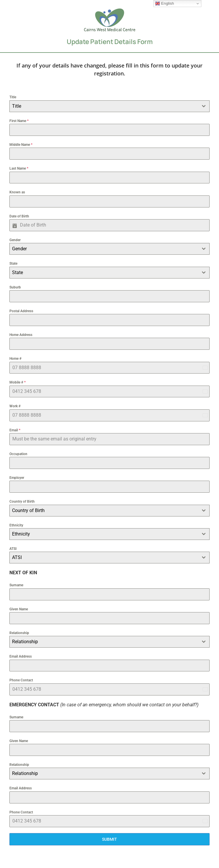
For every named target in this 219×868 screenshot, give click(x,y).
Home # (15, 359)
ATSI (13, 549)
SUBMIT (109, 839)
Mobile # (17, 382)
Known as (17, 192)
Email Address (21, 656)
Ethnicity (16, 525)
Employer (17, 478)
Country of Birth (22, 501)
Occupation (18, 454)
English (164, 4)
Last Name (19, 168)
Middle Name (21, 145)
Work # (15, 406)
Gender (15, 240)
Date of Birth (19, 216)
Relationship (19, 633)
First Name (19, 121)
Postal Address (21, 311)
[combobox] (109, 106)
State (13, 264)
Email (15, 430)
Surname (16, 585)
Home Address (21, 335)
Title (13, 97)
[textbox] (104, 106)
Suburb (15, 287)
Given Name (19, 609)
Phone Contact (21, 680)
